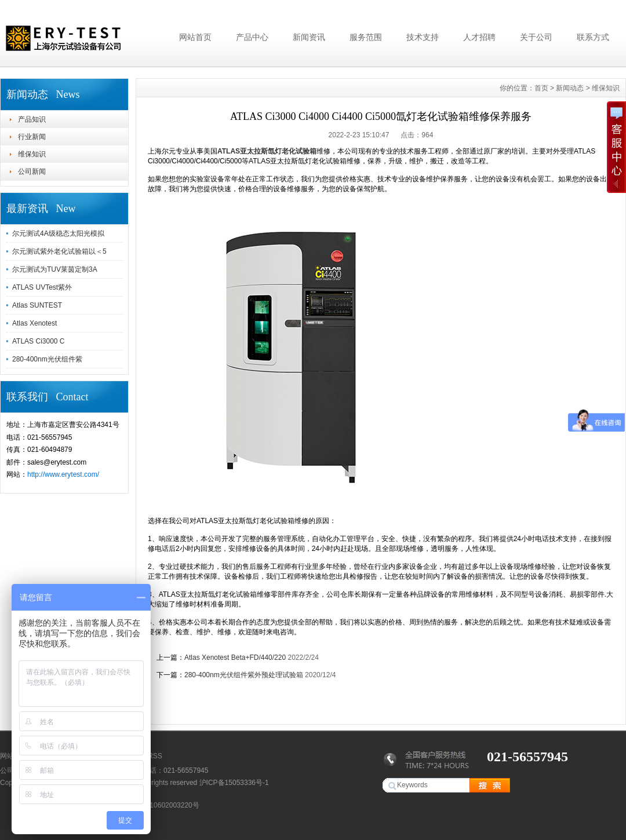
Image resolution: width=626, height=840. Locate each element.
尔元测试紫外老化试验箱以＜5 (59, 251)
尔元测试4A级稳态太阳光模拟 (58, 233)
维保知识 (32, 154)
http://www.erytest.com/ (63, 474)
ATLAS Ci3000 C (39, 341)
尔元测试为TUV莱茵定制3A (55, 269)
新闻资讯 (309, 37)
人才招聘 (479, 37)
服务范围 (366, 37)
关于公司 (536, 37)
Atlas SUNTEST (37, 305)
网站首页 (195, 37)
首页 (541, 88)
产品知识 (32, 119)
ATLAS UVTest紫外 (42, 287)
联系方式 (593, 37)
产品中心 (252, 37)
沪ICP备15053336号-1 (234, 783)
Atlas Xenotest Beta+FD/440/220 (235, 658)
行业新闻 (32, 137)
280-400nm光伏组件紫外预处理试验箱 (244, 675)
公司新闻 (32, 171)
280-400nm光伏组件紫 (47, 359)
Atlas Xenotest (34, 323)
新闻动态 (570, 88)
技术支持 (423, 37)
